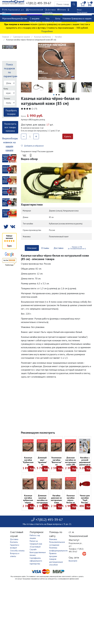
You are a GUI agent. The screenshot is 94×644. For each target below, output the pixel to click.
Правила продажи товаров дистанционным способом (56, 559)
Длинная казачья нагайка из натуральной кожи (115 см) (43, 501)
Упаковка (53, 539)
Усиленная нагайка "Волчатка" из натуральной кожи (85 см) (57, 465)
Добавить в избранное (32, 146)
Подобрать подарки (11, 112)
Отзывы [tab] (45, 248)
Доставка (52, 10)
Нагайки (58, 37)
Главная (6, 37)
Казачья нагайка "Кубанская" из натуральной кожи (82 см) (29, 465)
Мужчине (7, 18)
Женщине (16, 18)
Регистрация (82, 12)
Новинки (67, 18)
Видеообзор (29, 441)
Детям (24, 18)
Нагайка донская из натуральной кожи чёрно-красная (57, 501)
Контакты (49, 12)
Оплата (63, 10)
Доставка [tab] (58, 248)
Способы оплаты (17, 551)
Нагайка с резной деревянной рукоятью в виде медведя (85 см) (85, 465)
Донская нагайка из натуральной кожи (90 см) (71, 462)
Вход (79, 10)
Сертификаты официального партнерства (36, 561)
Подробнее (47, 31)
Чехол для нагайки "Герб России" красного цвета (85, 501)
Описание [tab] (32, 248)
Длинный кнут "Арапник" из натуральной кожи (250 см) (43, 465)
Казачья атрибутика (43, 37)
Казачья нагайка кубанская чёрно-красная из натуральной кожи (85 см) (29, 504)
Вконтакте (73, 561)
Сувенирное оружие (22, 37)
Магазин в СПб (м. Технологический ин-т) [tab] (77, 248)
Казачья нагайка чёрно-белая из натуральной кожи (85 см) (71, 503)
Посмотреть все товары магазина (10, 127)
